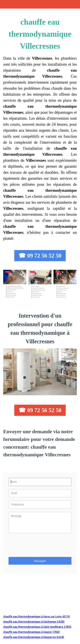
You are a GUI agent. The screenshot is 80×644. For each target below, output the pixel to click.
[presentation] (41, 546)
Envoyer (40, 561)
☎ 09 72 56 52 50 (40, 256)
